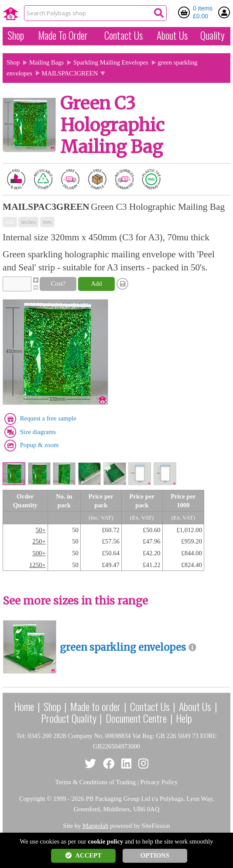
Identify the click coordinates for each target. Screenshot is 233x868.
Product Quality (69, 718)
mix (10, 222)
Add (96, 284)
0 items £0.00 (203, 12)
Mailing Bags (46, 62)
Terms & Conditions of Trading (96, 782)
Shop (16, 35)
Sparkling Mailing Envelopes (111, 62)
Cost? (58, 284)
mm (47, 222)
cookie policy (105, 841)
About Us (172, 35)
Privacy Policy (159, 782)
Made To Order (63, 35)
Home (24, 706)
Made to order (95, 706)
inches (28, 222)
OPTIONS (155, 855)
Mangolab (95, 826)
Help (184, 718)
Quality (212, 35)
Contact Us (123, 35)
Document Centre (136, 718)
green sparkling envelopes (123, 648)
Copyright (32, 799)
